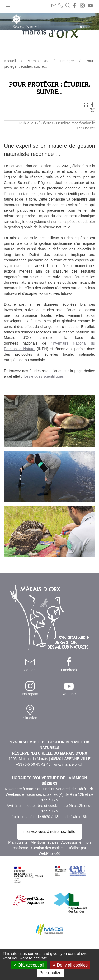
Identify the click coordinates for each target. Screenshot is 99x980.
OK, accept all (29, 965)
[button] (8, 5)
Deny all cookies (70, 965)
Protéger (67, 61)
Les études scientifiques (44, 376)
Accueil (10, 61)
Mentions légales (44, 842)
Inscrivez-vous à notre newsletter (49, 832)
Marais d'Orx (38, 61)
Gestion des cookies (48, 848)
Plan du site (18, 842)
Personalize (50, 973)
